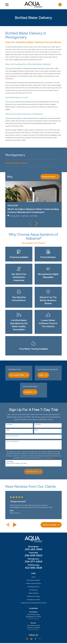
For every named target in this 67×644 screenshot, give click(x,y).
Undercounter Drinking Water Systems (33, 603)
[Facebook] (36, 639)
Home (33, 577)
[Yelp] (27, 639)
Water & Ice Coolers (33, 596)
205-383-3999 (33, 549)
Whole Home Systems (33, 583)
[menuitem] (33, 163)
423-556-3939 (33, 568)
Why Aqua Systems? (33, 580)
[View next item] (36, 224)
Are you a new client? (12, 436)
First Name (9, 425)
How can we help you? (13, 441)
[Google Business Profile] (31, 639)
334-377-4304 (33, 562)
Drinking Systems (33, 587)
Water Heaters (33, 593)
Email (36, 430)
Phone (8, 430)
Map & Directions (33, 619)
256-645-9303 (33, 555)
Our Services (33, 590)
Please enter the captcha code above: (17, 463)
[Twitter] (40, 639)
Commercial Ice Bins (33, 600)
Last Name (38, 425)
